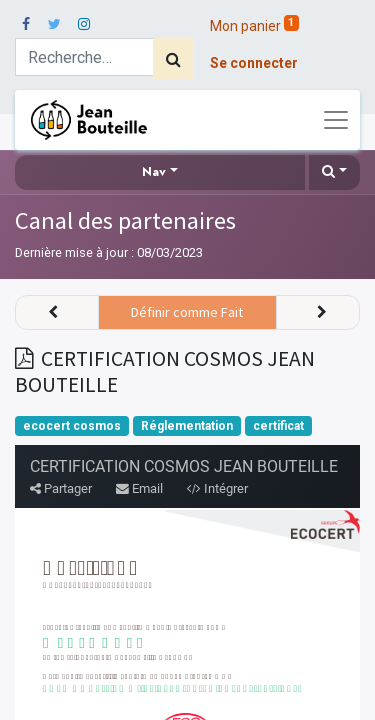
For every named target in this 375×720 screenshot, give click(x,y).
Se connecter (254, 63)
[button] (334, 172)
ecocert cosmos (72, 426)
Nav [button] (154, 172)
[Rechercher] (173, 59)
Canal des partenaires (125, 220)
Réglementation (187, 426)
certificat (278, 426)
